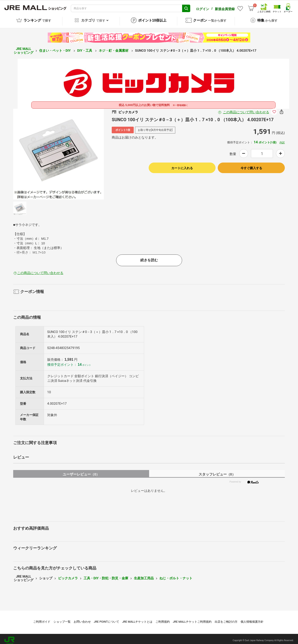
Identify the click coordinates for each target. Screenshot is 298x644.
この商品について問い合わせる (246, 109)
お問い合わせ (82, 619)
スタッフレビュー (217, 471)
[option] (59, 151)
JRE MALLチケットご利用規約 (192, 619)
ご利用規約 (163, 619)
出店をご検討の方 (226, 619)
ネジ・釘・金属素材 (114, 48)
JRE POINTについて (106, 619)
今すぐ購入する (251, 165)
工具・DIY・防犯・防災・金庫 (106, 575)
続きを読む (149, 257)
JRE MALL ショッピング (24, 48)
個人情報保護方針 (252, 619)
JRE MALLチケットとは (137, 619)
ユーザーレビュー (81, 471)
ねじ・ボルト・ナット (176, 575)
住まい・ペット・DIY (55, 48)
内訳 (282, 139)
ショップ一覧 (62, 619)
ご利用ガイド (42, 619)
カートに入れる (182, 165)
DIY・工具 (85, 48)
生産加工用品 (144, 575)
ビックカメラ (68, 575)
